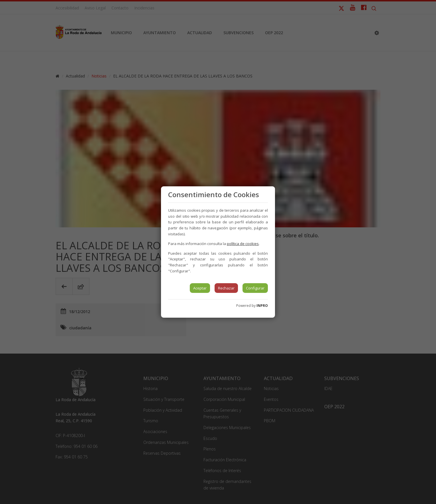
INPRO (262, 306)
